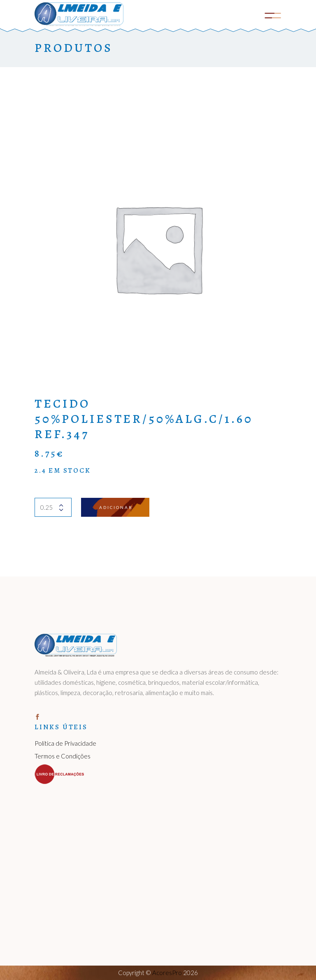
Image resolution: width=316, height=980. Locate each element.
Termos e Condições (63, 756)
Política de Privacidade (65, 743)
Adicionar (116, 507)
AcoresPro (167, 973)
